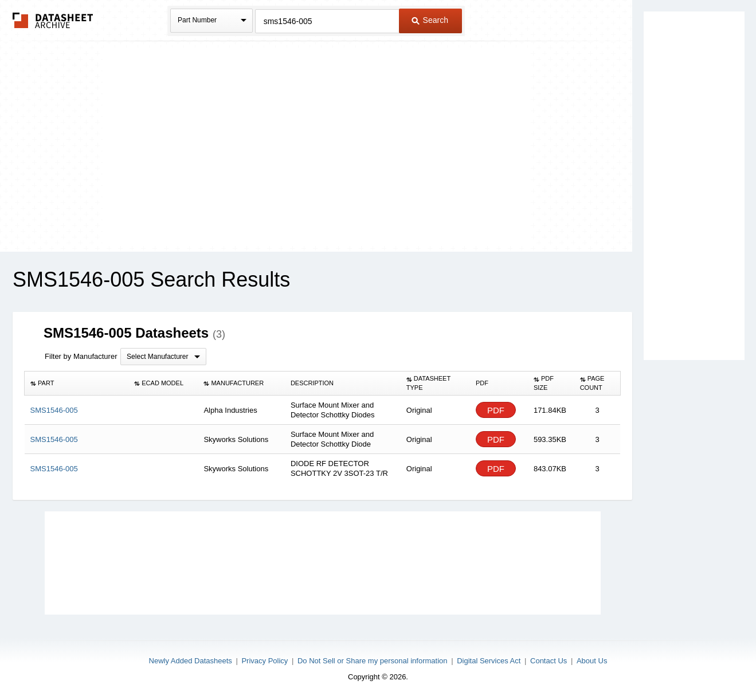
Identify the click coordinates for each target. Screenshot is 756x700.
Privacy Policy (265, 661)
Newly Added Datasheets (191, 661)
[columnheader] (77, 384)
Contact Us (549, 661)
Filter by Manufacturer (81, 356)
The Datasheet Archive (53, 20)
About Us (592, 661)
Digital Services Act (489, 661)
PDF (496, 410)
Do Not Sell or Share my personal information (373, 661)
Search (430, 20)
